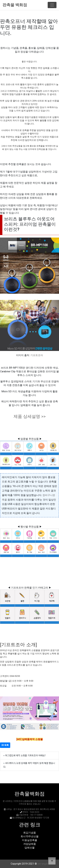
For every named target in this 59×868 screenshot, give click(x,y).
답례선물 (30, 848)
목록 (5, 745)
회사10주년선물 (30, 836)
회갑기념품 (30, 833)
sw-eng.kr (43, 864)
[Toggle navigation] (52, 5)
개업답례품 (30, 844)
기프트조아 (37, 355)
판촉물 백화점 (15, 5)
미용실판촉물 (30, 840)
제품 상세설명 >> (30, 416)
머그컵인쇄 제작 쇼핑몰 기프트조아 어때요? (25, 755)
